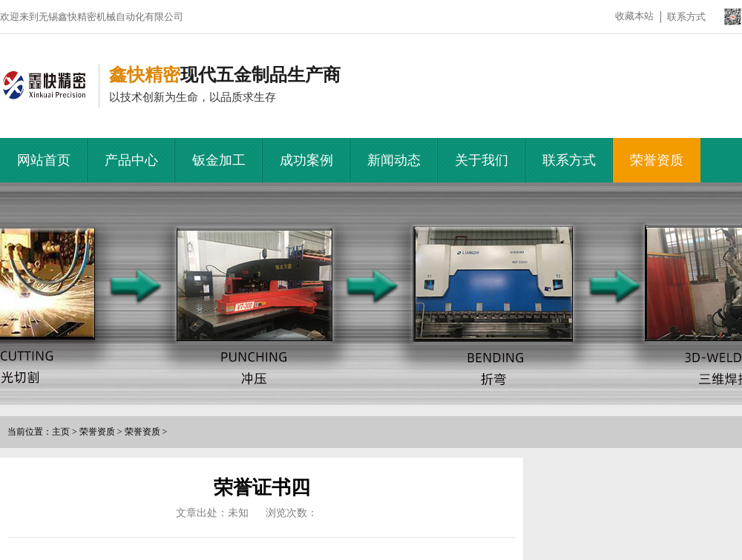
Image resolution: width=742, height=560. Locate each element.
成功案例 (306, 160)
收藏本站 (634, 16)
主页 (61, 432)
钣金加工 (219, 160)
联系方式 (686, 17)
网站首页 (44, 160)
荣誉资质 (657, 160)
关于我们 (482, 160)
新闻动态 (394, 160)
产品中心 (131, 160)
